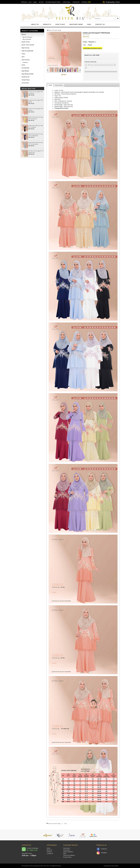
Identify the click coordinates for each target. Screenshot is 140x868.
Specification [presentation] (59, 85)
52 (112, 65)
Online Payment (68, 852)
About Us (35, 24)
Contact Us (100, 24)
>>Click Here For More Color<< (92, 48)
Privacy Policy (67, 857)
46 (103, 65)
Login (35, 2)
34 (86, 65)
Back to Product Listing (54, 30)
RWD (89, 2)
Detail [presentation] (50, 85)
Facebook (104, 849)
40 (95, 65)
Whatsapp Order (76, 24)
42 (97, 65)
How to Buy (60, 24)
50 (109, 65)
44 (100, 65)
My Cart (41, 2)
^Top (65, 823)
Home (48, 848)
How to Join (67, 848)
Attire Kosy (86, 37)
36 (89, 65)
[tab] (50, 85)
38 (92, 65)
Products (47, 24)
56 (115, 65)
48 (106, 65)
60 (86, 68)
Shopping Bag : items (111, 2)
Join (30, 2)
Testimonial (76, 2)
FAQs (89, 24)
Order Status (66, 2)
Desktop (84, 2)
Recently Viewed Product (53, 2)
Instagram (104, 853)
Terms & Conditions (69, 855)
